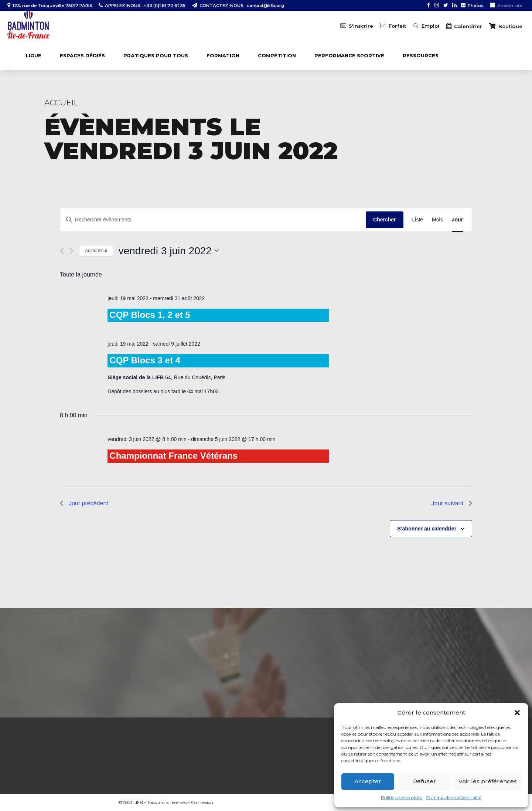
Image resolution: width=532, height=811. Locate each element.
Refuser (424, 781)
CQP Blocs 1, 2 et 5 (150, 315)
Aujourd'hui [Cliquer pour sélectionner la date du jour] (96, 251)
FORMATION (223, 55)
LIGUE (34, 55)
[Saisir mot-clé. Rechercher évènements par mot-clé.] (213, 220)
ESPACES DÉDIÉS (82, 55)
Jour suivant (452, 503)
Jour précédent (84, 503)
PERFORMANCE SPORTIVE (349, 55)
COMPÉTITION (277, 55)
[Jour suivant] (71, 251)
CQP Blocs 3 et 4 (145, 360)
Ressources (421, 55)
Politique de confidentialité (453, 798)
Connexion (202, 802)
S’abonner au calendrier (427, 529)
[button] (517, 713)
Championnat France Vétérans (173, 456)
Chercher (384, 220)
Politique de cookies (401, 798)
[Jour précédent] (62, 251)
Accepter (368, 781)
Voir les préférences (488, 781)
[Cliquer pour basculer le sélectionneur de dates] (169, 251)
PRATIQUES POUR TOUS (156, 55)
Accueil (61, 103)
